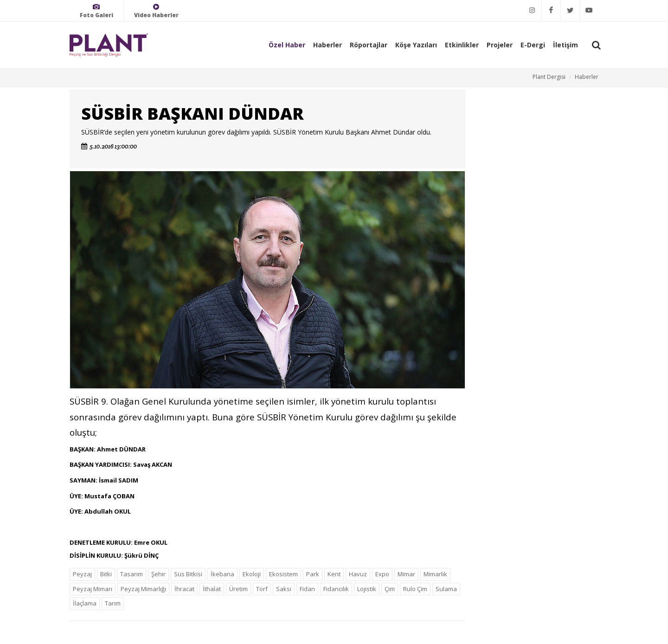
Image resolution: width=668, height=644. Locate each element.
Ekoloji (252, 574)
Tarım (113, 603)
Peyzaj (82, 574)
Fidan (307, 589)
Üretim (238, 589)
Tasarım (132, 574)
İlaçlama (85, 603)
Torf (262, 589)
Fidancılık (336, 589)
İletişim (565, 45)
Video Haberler (156, 11)
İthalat (212, 589)
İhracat (184, 589)
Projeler (500, 45)
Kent (334, 574)
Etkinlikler (462, 45)
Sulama (446, 589)
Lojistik (367, 589)
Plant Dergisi (549, 77)
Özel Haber (287, 45)
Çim (390, 589)
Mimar (406, 574)
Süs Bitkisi (188, 574)
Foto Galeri (96, 11)
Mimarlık (435, 574)
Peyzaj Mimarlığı (143, 589)
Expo (382, 574)
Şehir (158, 574)
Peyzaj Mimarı (93, 589)
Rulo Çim (415, 589)
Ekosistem (283, 574)
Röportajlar (369, 45)
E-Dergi (533, 45)
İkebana (222, 574)
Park (313, 574)
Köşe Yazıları (416, 45)
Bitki (106, 574)
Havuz (358, 574)
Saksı (284, 589)
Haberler (328, 45)
